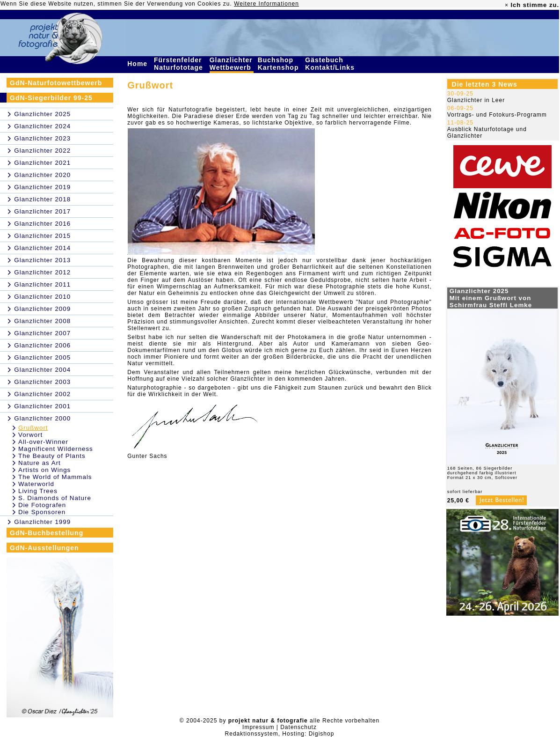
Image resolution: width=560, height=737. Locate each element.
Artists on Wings (44, 470)
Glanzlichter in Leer (476, 100)
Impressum (258, 727)
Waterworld (36, 484)
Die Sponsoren (42, 512)
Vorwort (30, 435)
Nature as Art (40, 463)
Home (138, 64)
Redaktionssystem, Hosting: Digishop (280, 734)
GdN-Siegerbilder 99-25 (51, 98)
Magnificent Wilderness (56, 449)
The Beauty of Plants (52, 456)
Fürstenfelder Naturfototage (180, 64)
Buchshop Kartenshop (280, 64)
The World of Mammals (55, 477)
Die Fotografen (42, 505)
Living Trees (38, 491)
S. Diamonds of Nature (55, 498)
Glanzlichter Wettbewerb (232, 64)
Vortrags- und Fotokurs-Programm (497, 115)
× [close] (507, 5)
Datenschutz (298, 727)
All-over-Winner (43, 442)
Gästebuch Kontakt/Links (331, 64)
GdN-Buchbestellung (47, 533)
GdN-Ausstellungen (44, 548)
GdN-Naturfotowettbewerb (56, 83)
